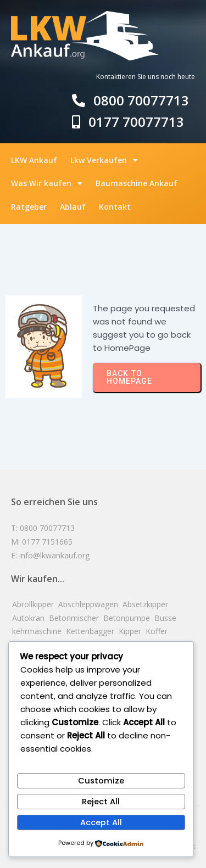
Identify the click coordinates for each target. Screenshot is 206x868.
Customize (101, 781)
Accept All (101, 822)
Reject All (101, 802)
